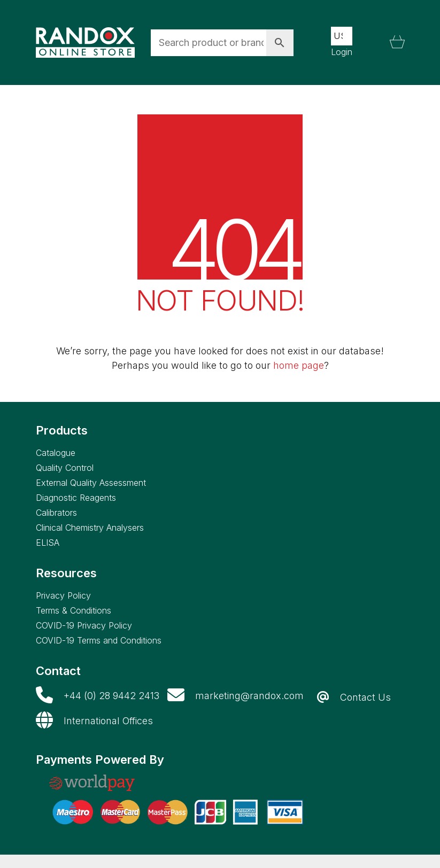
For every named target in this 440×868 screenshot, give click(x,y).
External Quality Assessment (91, 483)
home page (299, 365)
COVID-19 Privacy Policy (84, 625)
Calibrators (56, 513)
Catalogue (56, 453)
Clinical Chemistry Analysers (90, 528)
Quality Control (65, 468)
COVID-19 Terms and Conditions (99, 640)
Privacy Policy (63, 595)
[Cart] (397, 43)
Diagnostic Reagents (76, 498)
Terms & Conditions (74, 610)
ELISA (48, 542)
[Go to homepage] (85, 43)
